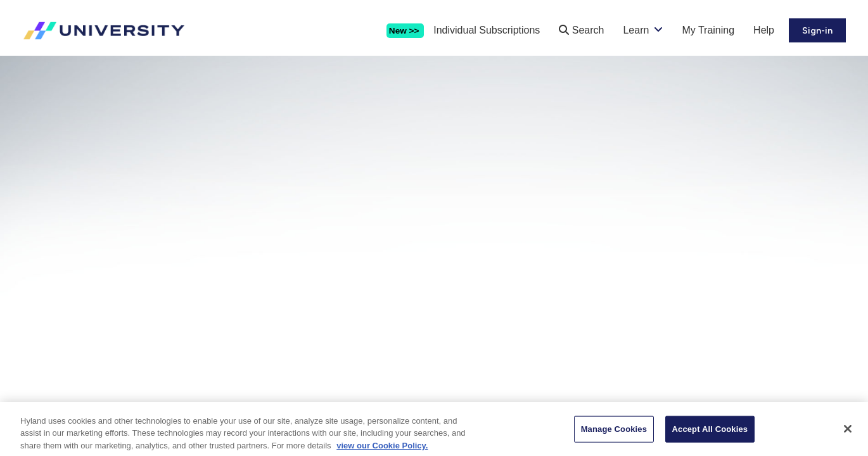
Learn (636, 30)
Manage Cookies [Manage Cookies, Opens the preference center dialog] (614, 434)
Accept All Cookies (710, 434)
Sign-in (817, 31)
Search (581, 30)
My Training (708, 30)
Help (764, 30)
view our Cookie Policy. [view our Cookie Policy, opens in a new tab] (382, 450)
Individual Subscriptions (487, 30)
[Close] (848, 433)
